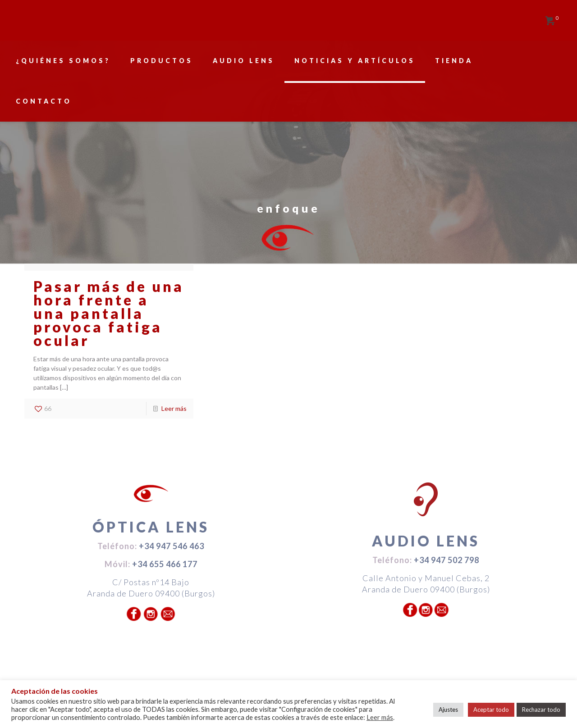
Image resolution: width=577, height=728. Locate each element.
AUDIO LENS (426, 541)
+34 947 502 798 (446, 560)
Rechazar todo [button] (541, 710)
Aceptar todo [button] (491, 710)
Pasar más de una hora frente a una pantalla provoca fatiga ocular (109, 313)
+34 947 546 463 (172, 546)
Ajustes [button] (448, 710)
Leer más (174, 408)
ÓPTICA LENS (151, 527)
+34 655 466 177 (165, 564)
